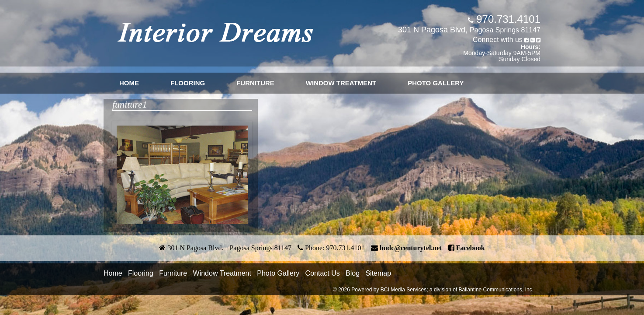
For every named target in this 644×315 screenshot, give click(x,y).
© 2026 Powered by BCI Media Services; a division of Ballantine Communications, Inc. (433, 290)
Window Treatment (341, 83)
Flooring (188, 83)
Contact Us (323, 273)
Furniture (255, 83)
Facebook (471, 248)
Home (129, 83)
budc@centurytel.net (411, 248)
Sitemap (378, 273)
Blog (353, 273)
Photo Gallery (436, 83)
